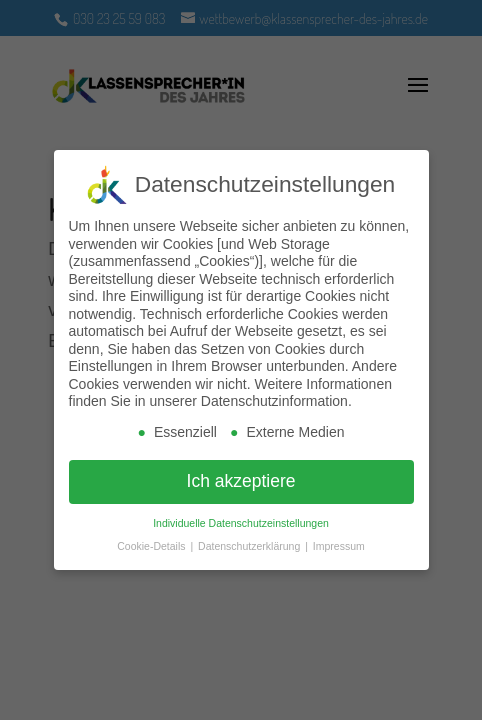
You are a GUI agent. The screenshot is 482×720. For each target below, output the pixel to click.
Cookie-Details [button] (152, 546)
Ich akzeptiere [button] (241, 481)
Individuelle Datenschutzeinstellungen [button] (241, 523)
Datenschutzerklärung (250, 546)
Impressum (339, 546)
